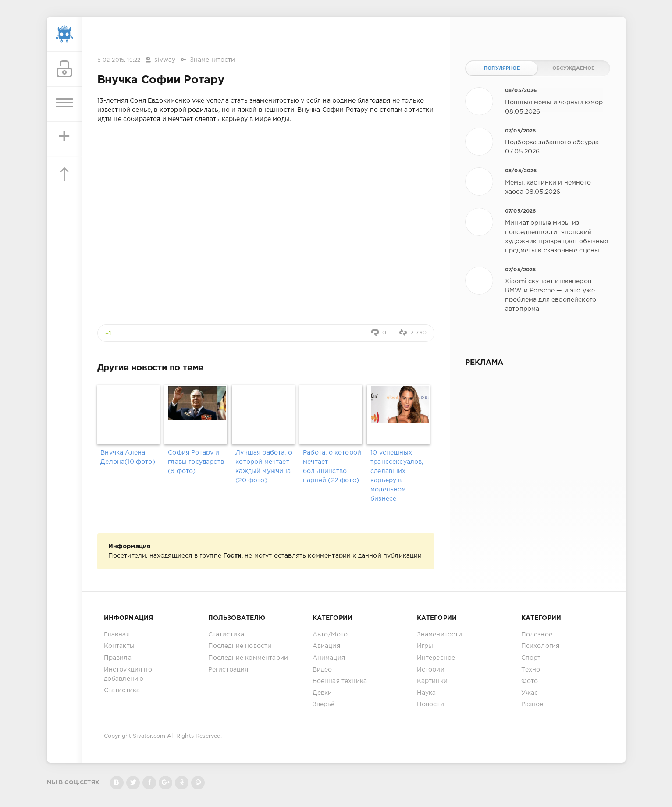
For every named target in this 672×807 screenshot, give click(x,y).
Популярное (502, 68)
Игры (425, 646)
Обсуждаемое (574, 68)
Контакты (119, 646)
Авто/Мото (330, 635)
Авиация (326, 646)
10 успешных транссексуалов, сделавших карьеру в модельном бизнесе (397, 476)
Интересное (436, 658)
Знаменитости (213, 60)
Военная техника (340, 681)
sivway (165, 60)
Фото (530, 681)
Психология (540, 646)
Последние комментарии (248, 658)
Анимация (329, 658)
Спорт (531, 658)
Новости (430, 704)
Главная (117, 635)
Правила (118, 658)
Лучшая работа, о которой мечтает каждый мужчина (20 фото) (264, 467)
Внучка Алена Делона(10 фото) (128, 457)
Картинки (432, 681)
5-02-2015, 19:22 (119, 60)
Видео (322, 670)
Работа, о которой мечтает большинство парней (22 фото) (332, 467)
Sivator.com (149, 736)
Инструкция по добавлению (128, 674)
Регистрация (228, 670)
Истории (431, 670)
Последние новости (240, 646)
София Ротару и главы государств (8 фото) (196, 462)
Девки (322, 693)
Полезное (537, 635)
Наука (427, 693)
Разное (532, 704)
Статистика (122, 690)
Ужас (530, 693)
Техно (531, 670)
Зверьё (324, 704)
